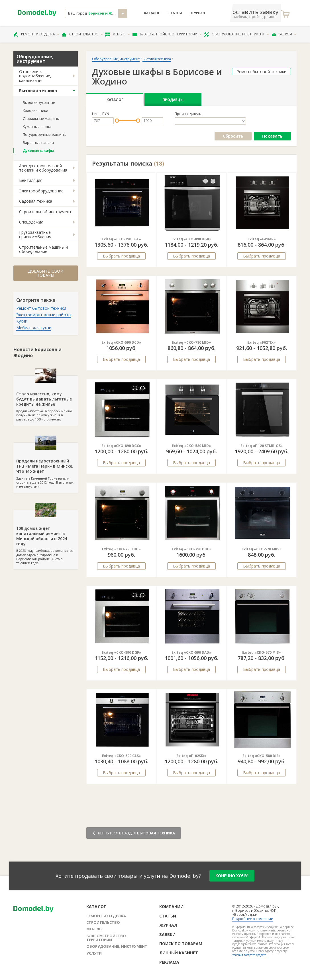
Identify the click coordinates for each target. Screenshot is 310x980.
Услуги (284, 34)
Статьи (175, 13)
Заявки (167, 934)
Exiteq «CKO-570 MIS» (262, 652)
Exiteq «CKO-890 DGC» (121, 446)
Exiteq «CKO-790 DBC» (192, 549)
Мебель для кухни (34, 328)
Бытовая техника (38, 91)
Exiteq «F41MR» (262, 239)
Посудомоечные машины (45, 135)
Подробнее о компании (253, 919)
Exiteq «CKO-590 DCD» (121, 342)
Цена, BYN (101, 114)
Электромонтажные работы (44, 315)
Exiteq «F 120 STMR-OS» (262, 446)
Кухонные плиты (37, 127)
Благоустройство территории (167, 34)
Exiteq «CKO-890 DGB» (191, 239)
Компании (171, 906)
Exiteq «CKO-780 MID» (191, 342)
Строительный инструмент (45, 212)
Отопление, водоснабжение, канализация (35, 76)
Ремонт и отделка (36, 34)
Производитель (188, 114)
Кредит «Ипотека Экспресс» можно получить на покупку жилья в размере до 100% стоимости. (46, 399)
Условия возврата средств (249, 955)
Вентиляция (31, 180)
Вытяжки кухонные (39, 103)
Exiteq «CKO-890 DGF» (122, 652)
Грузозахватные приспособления (35, 234)
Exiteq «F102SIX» (191, 756)
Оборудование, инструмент (237, 34)
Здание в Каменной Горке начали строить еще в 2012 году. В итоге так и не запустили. (46, 466)
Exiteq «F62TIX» (262, 342)
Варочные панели (38, 143)
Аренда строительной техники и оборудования (43, 168)
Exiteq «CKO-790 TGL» (121, 239)
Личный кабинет (179, 953)
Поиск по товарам (181, 944)
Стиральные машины (41, 119)
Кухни (22, 321)
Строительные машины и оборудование (43, 249)
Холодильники (35, 111)
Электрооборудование (41, 191)
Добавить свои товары (46, 273)
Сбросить (233, 136)
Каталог (152, 13)
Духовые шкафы (38, 151)
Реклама (169, 962)
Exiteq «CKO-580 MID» (191, 446)
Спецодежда (31, 222)
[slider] (117, 121)
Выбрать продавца (121, 256)
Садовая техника (36, 201)
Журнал (198, 13)
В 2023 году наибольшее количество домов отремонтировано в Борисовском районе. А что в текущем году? (46, 538)
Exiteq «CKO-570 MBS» (262, 549)
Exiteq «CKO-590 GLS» (122, 756)
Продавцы (173, 100)
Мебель (118, 34)
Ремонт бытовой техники (41, 308)
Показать (272, 136)
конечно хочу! (232, 876)
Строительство (82, 34)
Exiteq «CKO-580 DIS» (262, 756)
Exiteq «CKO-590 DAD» (191, 652)
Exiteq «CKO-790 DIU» (121, 549)
